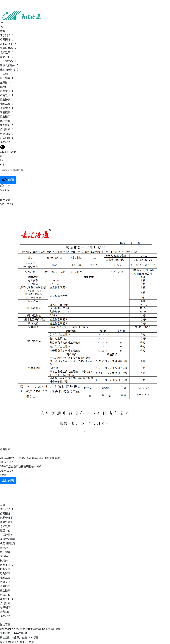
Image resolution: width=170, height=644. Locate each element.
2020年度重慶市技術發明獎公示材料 (21, 466)
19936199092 (24, 492)
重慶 (25, 637)
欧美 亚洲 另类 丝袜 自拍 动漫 (17, 642)
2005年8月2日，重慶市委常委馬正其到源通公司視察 (30, 458)
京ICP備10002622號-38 (13, 633)
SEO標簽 (34, 637)
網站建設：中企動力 (11, 637)
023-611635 (25, 496)
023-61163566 (8, 152)
